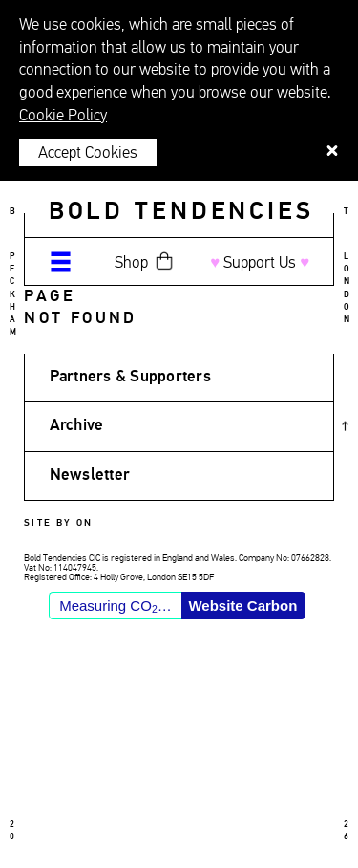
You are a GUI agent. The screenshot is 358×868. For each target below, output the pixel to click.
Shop (131, 263)
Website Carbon (242, 606)
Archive (77, 426)
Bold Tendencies (181, 212)
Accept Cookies (88, 153)
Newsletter (90, 476)
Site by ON (58, 523)
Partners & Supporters (130, 377)
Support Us (260, 263)
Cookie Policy (63, 116)
